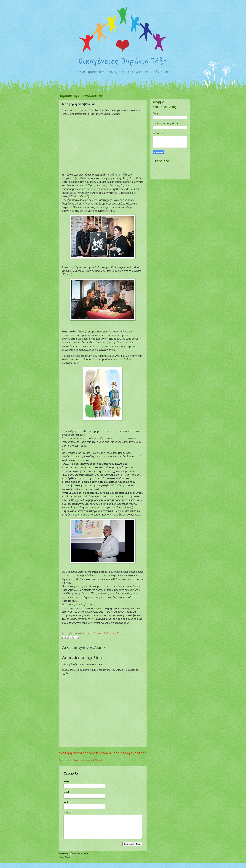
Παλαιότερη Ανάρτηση (129, 753)
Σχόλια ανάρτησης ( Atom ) (87, 760)
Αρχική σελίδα (100, 753)
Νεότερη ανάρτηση (74, 753)
